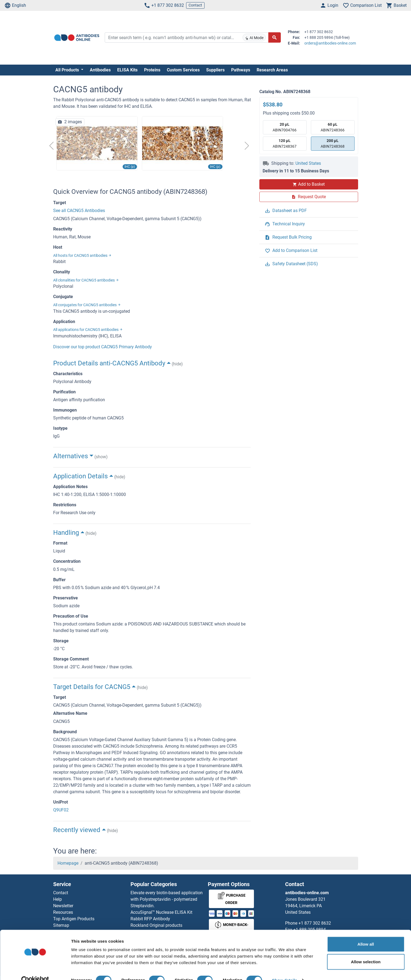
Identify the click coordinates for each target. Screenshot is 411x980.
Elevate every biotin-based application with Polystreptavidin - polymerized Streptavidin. (167, 899)
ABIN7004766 (285, 127)
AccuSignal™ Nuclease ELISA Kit (161, 912)
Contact (195, 5)
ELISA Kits (127, 70)
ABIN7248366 (333, 127)
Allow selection (366, 951)
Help (58, 899)
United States (308, 163)
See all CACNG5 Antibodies (79, 211)
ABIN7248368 (333, 143)
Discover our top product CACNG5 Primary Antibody (103, 347)
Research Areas (272, 70)
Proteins (152, 70)
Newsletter (63, 906)
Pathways (241, 70)
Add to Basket (309, 184)
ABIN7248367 (285, 143)
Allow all (366, 933)
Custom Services (183, 70)
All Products (68, 70)
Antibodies (100, 70)
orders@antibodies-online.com (330, 43)
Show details (285, 969)
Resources (63, 912)
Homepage (68, 863)
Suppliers (215, 70)
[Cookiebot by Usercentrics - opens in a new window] (35, 969)
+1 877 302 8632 (164, 5)
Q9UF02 (61, 810)
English (15, 5)
